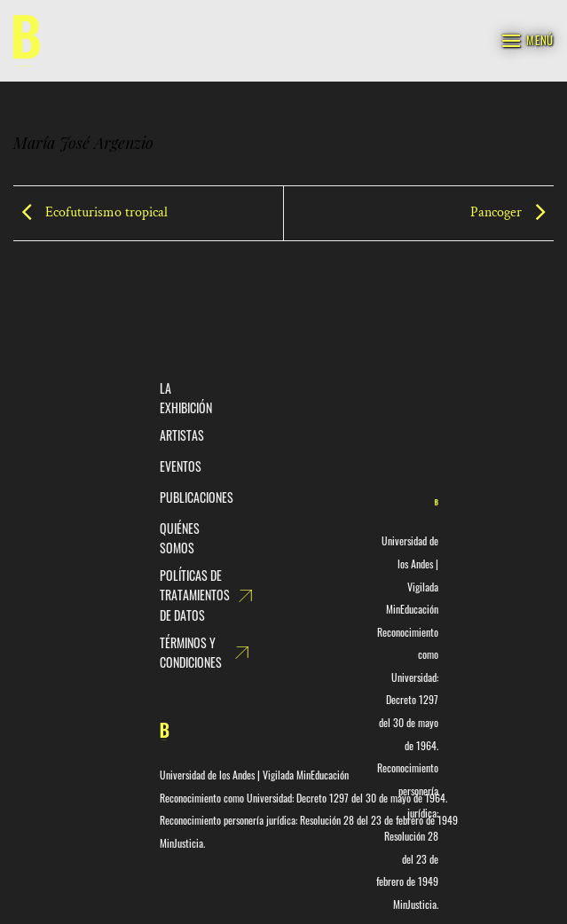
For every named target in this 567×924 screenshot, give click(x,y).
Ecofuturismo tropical (91, 212)
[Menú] (527, 40)
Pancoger (512, 212)
